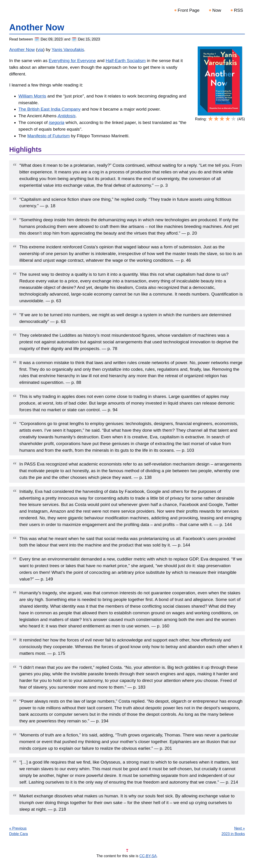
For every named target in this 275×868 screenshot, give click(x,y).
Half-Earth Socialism (126, 61)
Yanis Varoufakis (68, 50)
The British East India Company (49, 109)
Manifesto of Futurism (48, 136)
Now (217, 10)
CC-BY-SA (148, 856)
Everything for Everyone (72, 61)
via (40, 50)
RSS (239, 10)
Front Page (189, 10)
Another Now (22, 50)
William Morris (32, 96)
